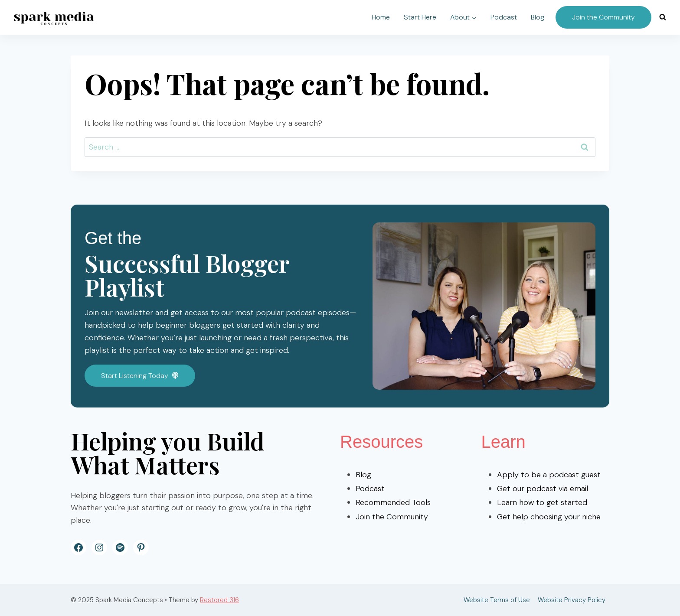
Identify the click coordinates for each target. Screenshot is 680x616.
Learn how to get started (542, 502)
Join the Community (603, 17)
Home (381, 17)
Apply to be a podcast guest (549, 475)
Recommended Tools (393, 502)
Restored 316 (219, 600)
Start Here (420, 17)
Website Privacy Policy (572, 600)
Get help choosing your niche (549, 517)
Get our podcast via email (543, 489)
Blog (538, 17)
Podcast (504, 17)
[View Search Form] (663, 17)
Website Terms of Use (497, 600)
